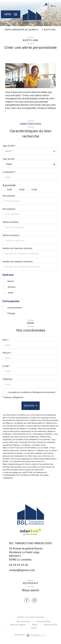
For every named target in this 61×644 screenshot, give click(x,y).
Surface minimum (11, 222)
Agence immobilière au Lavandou (21, 30)
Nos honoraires (23, 621)
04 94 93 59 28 (19, 565)
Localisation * (9, 172)
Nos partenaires (44, 621)
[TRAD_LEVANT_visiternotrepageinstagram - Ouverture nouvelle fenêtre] (34, 600)
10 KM (21, 190)
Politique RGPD (51, 625)
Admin (35, 625)
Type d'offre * (9, 146)
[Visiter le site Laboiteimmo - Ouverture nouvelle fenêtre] (36, 635)
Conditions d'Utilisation (30, 475)
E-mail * (6, 366)
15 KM (34, 190)
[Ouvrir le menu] (11, 14)
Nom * (6, 340)
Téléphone (7, 379)
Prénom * (7, 353)
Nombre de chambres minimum (17, 248)
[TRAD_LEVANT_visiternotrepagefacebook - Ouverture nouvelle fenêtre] (27, 600)
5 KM (9, 190)
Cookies (34, 628)
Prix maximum (9, 209)
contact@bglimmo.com (22, 570)
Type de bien (9, 159)
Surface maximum (11, 235)
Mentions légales (18, 625)
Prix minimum (9, 196)
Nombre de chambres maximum (18, 261)
